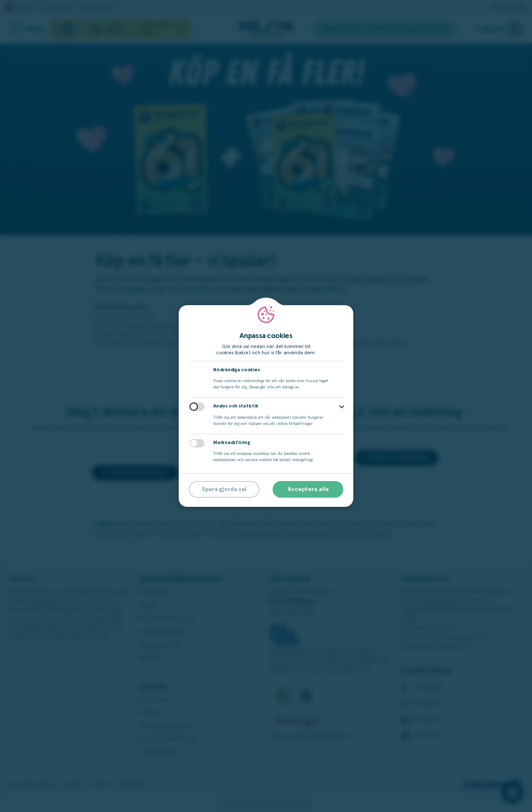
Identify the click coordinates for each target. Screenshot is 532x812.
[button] (342, 407)
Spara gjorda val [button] (224, 489)
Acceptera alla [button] (308, 489)
